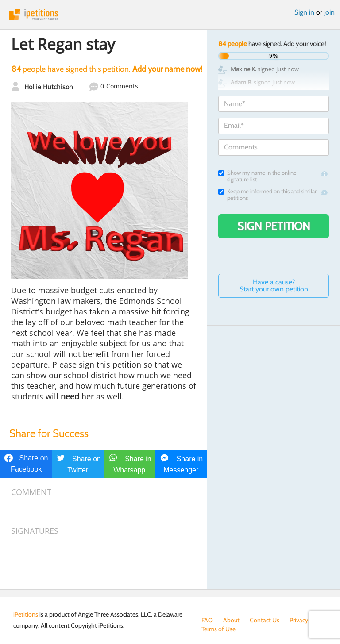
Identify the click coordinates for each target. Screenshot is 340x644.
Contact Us (265, 620)
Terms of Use (218, 629)
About (231, 620)
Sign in (304, 12)
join (329, 12)
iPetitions (170, 15)
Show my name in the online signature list (257, 176)
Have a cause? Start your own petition (274, 286)
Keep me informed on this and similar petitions (267, 195)
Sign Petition (274, 226)
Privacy (299, 620)
